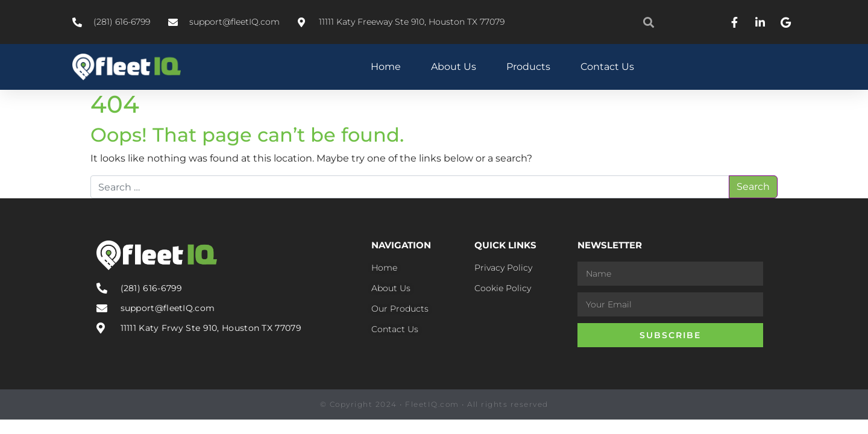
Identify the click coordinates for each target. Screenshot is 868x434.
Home (386, 67)
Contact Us (607, 67)
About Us (454, 67)
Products (528, 67)
